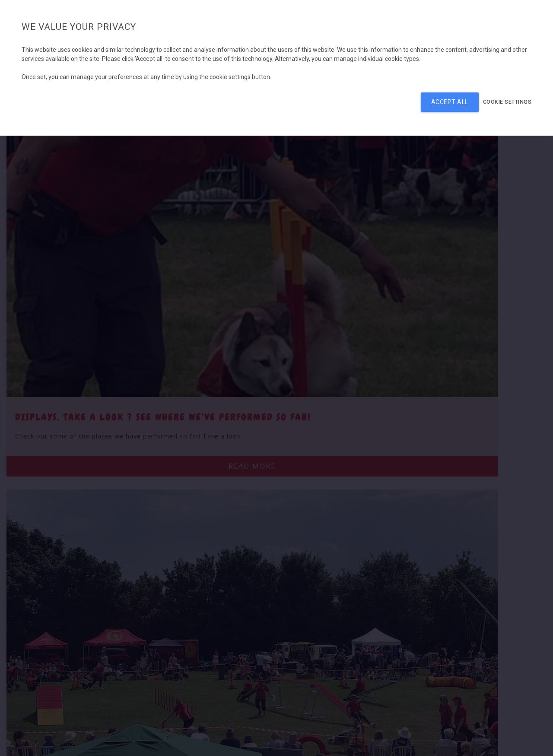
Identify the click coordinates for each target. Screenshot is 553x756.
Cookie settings (507, 102)
